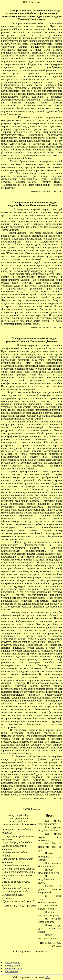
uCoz (48, 952)
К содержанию (13, 966)
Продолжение (12, 963)
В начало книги (13, 968)
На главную (11, 971)
